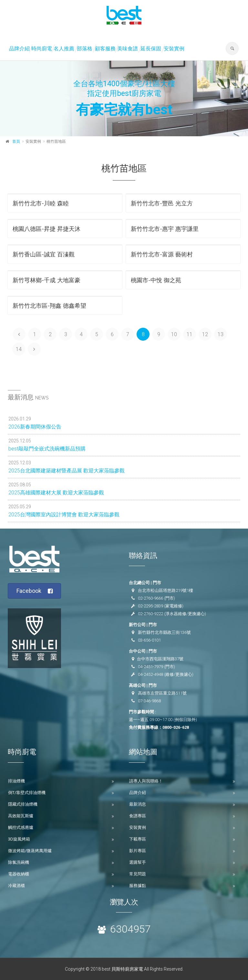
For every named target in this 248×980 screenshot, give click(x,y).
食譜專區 (138, 816)
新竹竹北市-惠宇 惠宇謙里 (165, 229)
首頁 (16, 141)
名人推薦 (64, 49)
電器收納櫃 (19, 874)
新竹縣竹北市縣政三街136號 (164, 632)
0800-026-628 (176, 727)
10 (174, 334)
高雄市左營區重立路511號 (162, 693)
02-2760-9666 (150, 598)
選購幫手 (138, 862)
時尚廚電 (42, 49)
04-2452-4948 (150, 674)
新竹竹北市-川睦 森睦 (41, 203)
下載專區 (138, 839)
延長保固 (151, 49)
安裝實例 (174, 49)
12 (205, 334)
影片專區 (138, 851)
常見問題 (138, 874)
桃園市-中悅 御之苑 (156, 280)
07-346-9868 (149, 701)
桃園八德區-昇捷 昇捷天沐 (46, 229)
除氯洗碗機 (19, 862)
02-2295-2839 (150, 606)
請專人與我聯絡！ (146, 781)
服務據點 (138, 886)
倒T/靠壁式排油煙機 (27, 793)
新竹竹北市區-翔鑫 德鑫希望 (49, 306)
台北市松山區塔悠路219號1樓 (165, 590)
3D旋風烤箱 (19, 839)
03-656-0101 (149, 640)
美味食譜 (128, 49)
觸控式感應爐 (21, 827)
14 (19, 349)
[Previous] (19, 334)
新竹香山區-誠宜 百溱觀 (44, 254)
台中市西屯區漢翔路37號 (160, 659)
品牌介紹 (19, 49)
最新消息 (138, 804)
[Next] (34, 349)
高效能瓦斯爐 (21, 816)
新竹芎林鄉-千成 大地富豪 (46, 280)
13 (221, 334)
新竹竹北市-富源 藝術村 (162, 254)
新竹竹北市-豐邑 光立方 (162, 203)
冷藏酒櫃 (16, 886)
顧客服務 (105, 49)
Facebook (35, 591)
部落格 (85, 49)
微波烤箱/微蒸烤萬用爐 (30, 851)
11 (190, 334)
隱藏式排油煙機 (23, 804)
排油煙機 (16, 781)
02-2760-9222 (150, 614)
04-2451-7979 (150, 667)
